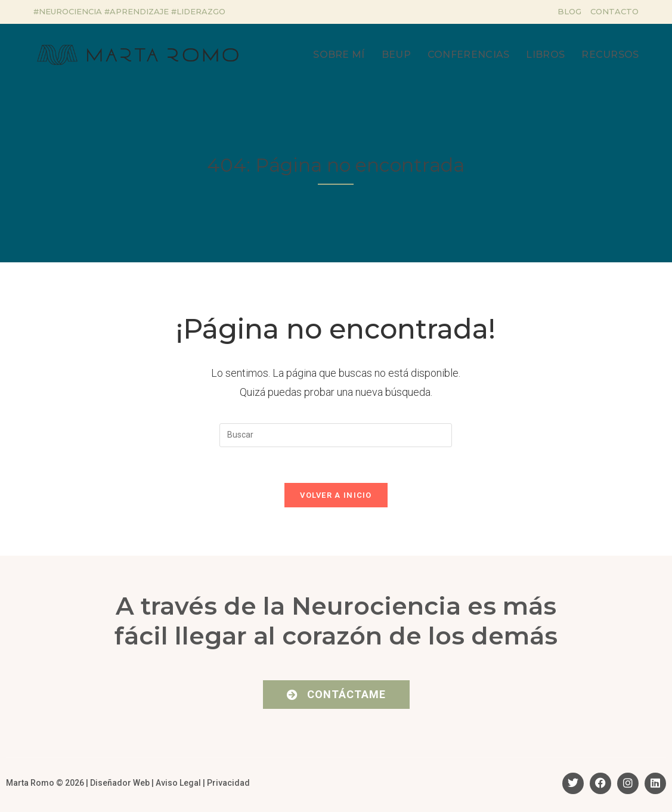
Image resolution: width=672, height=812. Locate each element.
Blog (569, 11)
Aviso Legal (178, 783)
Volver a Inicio (336, 496)
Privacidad (228, 783)
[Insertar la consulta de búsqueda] (336, 435)
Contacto (614, 11)
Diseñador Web (120, 783)
